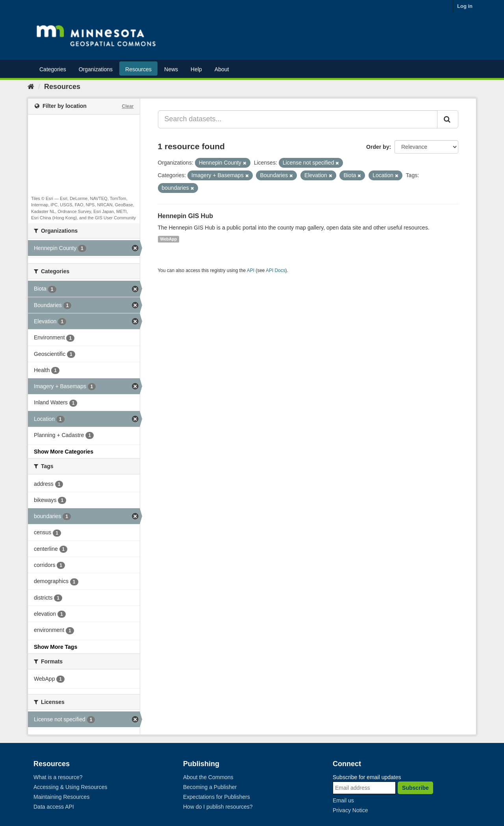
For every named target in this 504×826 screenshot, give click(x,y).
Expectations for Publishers (217, 797)
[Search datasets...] (298, 119)
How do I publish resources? (218, 807)
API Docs (276, 270)
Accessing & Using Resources (70, 787)
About (222, 69)
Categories (53, 69)
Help (196, 69)
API (251, 270)
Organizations (96, 69)
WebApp (169, 239)
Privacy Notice (350, 810)
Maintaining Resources (61, 797)
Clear (128, 106)
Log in (465, 6)
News (171, 69)
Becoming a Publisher (210, 787)
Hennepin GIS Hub (185, 216)
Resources (138, 69)
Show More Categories (64, 452)
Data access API (54, 807)
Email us (343, 800)
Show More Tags (56, 647)
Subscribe (415, 788)
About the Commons (208, 777)
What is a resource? (58, 777)
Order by (378, 147)
